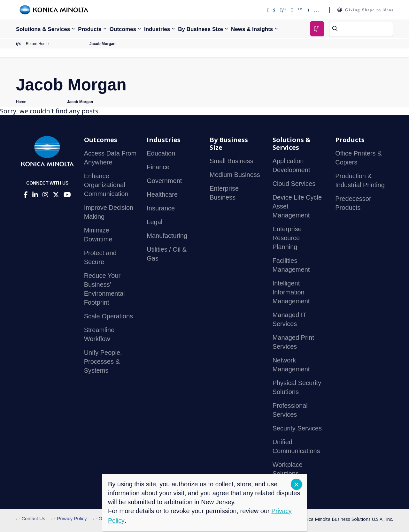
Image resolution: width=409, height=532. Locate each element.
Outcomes (123, 29)
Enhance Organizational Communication (106, 186)
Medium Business (235, 175)
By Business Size (201, 29)
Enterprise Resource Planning (287, 239)
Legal (154, 223)
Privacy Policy (69, 519)
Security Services (297, 429)
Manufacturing (167, 236)
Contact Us (31, 519)
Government (164, 181)
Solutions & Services (43, 29)
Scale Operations (108, 317)
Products (90, 29)
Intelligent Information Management (291, 293)
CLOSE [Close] (296, 484)
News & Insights (252, 29)
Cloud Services (294, 184)
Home (21, 102)
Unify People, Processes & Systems (103, 362)
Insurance (161, 209)
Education (161, 154)
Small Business (232, 162)
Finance (158, 168)
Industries (157, 29)
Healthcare (162, 195)
